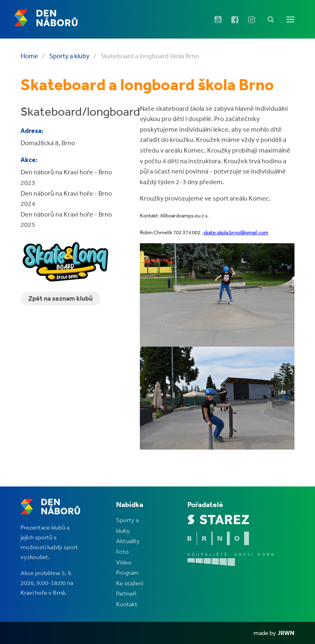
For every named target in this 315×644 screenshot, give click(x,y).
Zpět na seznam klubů (60, 298)
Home (29, 56)
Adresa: (32, 130)
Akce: (29, 160)
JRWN (286, 633)
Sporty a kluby (69, 56)
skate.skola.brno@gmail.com (236, 232)
